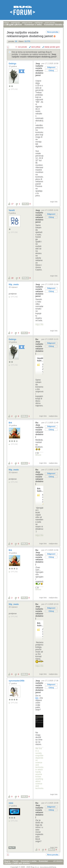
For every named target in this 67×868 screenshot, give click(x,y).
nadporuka (53, 416)
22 (12, 278)
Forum (16, 861)
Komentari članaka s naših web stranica (26, 862)
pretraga (14, 25)
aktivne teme (27, 23)
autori (6, 25)
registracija (15, 23)
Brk (11, 423)
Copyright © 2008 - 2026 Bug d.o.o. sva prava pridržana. (34, 867)
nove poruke (50, 23)
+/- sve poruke (21, 47)
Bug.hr (7, 861)
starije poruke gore (52, 47)
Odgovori (51, 67)
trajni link (54, 202)
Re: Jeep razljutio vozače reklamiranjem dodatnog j (39, 346)
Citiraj (51, 70)
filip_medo (14, 284)
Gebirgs (13, 64)
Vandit (12, 210)
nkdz (11, 803)
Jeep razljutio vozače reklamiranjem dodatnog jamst (34, 56)
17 (12, 204)
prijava (6, 23)
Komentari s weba (29, 861)
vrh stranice (58, 861)
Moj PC (12, 848)
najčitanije (39, 23)
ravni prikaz (36, 47)
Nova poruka (53, 32)
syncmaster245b (17, 681)
